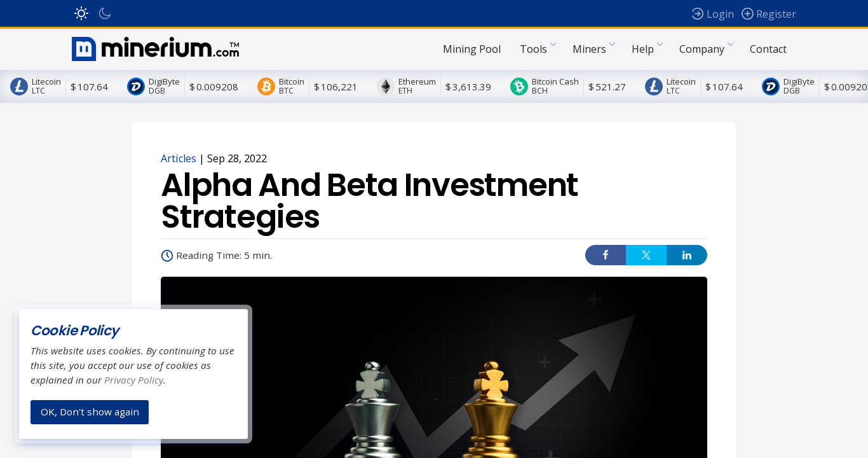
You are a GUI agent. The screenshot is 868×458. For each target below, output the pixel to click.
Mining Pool (472, 53)
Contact (768, 53)
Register (776, 14)
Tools (533, 53)
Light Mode (81, 13)
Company (702, 53)
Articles (179, 168)
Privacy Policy (134, 380)
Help (643, 53)
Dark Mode (105, 13)
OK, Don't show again (90, 412)
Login (720, 14)
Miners (589, 53)
